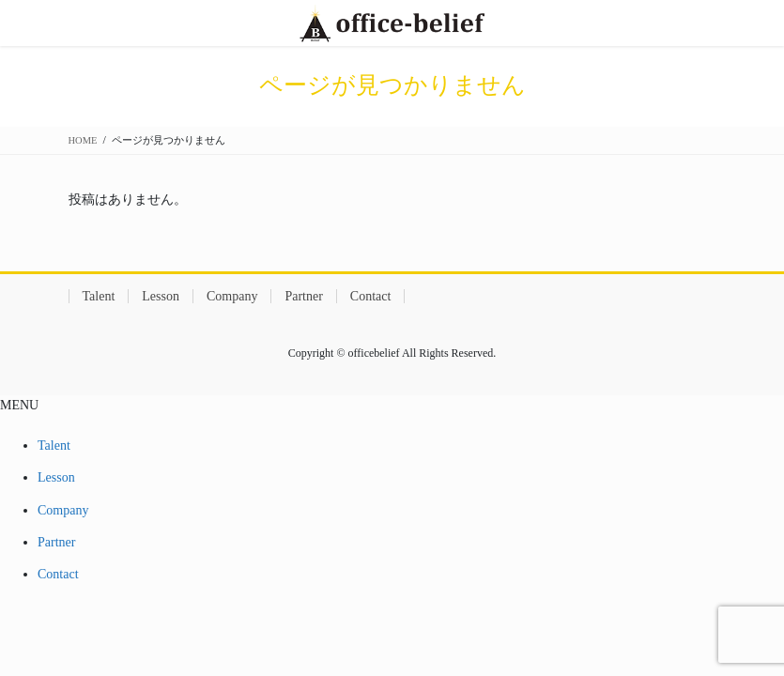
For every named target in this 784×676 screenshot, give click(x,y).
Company (232, 296)
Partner (303, 296)
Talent (99, 296)
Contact (371, 296)
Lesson (161, 296)
